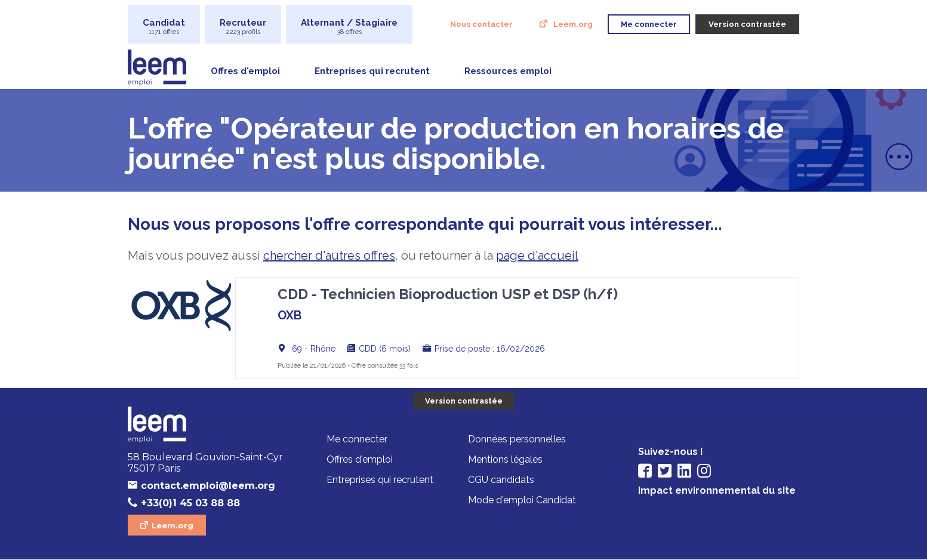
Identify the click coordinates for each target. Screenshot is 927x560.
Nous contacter (481, 24)
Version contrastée (464, 401)
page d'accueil (537, 256)
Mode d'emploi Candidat (522, 500)
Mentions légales (505, 459)
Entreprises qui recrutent (372, 71)
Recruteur (243, 27)
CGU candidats (501, 480)
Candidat (164, 27)
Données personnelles (517, 439)
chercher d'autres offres (329, 256)
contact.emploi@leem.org (208, 486)
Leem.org (573, 24)
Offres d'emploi (245, 71)
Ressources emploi (508, 71)
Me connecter (357, 439)
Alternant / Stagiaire (349, 27)
